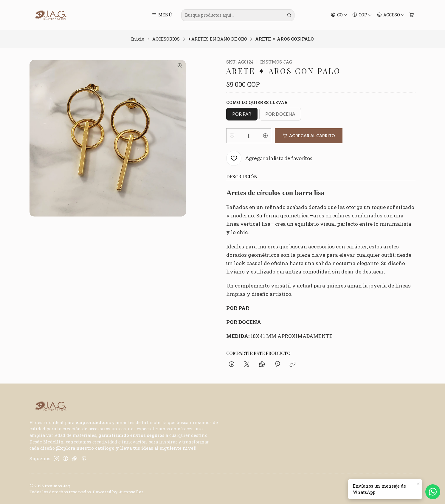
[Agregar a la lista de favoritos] (269, 159)
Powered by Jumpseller (118, 492)
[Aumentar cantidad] (266, 136)
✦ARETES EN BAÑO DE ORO (217, 39)
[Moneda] (362, 15)
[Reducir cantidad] (232, 136)
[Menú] (162, 15)
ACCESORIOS (166, 39)
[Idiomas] (339, 15)
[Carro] (412, 15)
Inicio (138, 39)
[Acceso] (391, 15)
